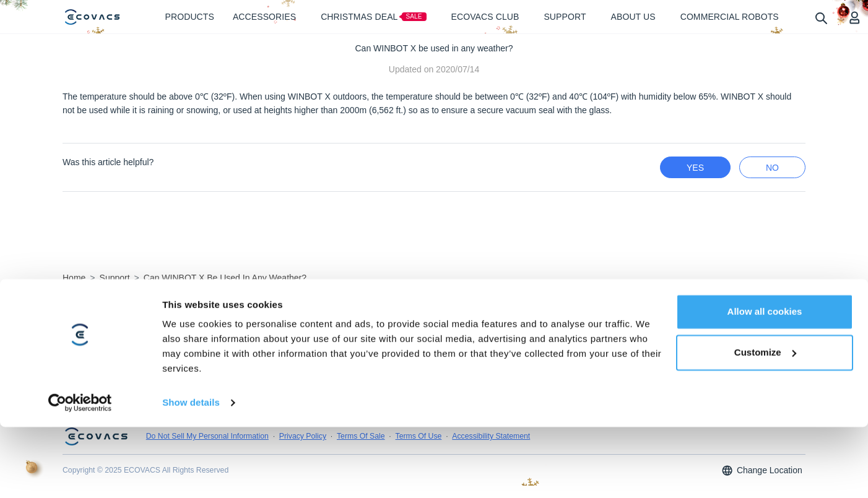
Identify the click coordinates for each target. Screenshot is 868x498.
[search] (821, 18)
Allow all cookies (765, 383)
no (772, 168)
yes (695, 168)
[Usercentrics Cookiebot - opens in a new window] (80, 474)
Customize (765, 423)
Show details (191, 474)
